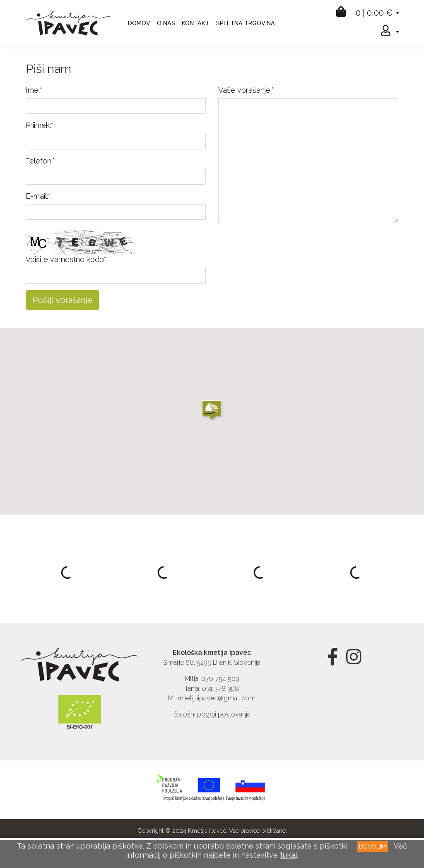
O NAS (166, 23)
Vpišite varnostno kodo (66, 259)
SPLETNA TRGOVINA (246, 23)
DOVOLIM (372, 846)
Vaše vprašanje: (246, 90)
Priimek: (40, 125)
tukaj (288, 855)
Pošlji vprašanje (63, 300)
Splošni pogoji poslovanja (212, 714)
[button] (212, 410)
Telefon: (40, 161)
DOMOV (139, 23)
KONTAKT (196, 23)
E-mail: (38, 196)
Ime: (34, 90)
